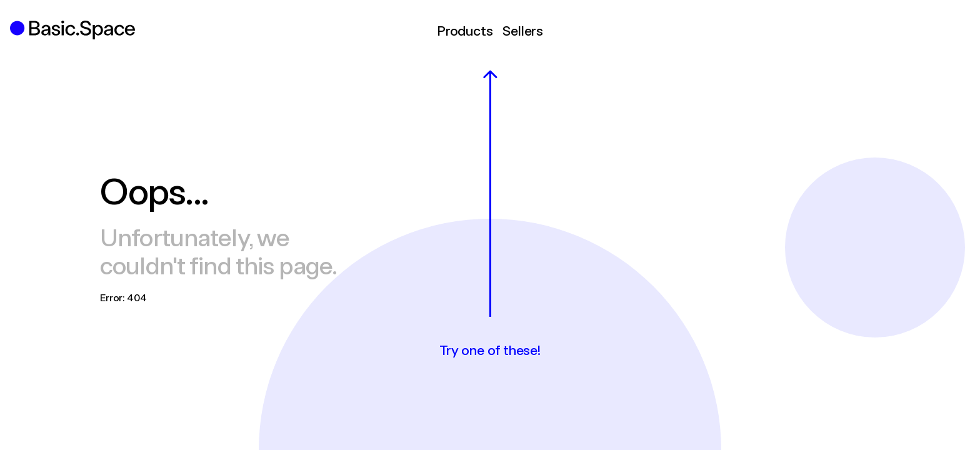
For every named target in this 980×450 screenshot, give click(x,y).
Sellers (522, 30)
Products (465, 30)
